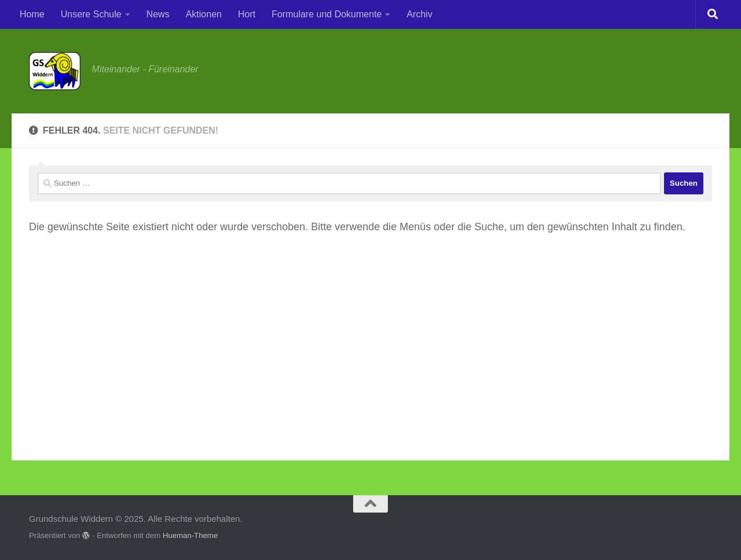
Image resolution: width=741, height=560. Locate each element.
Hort (247, 14)
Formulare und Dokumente (327, 14)
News (158, 14)
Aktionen (204, 14)
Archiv (419, 14)
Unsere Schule (91, 14)
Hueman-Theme (190, 535)
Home (32, 14)
